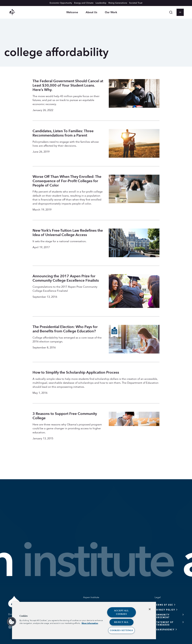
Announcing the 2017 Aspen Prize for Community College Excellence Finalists (66, 278)
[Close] (150, 609)
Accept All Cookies (121, 612)
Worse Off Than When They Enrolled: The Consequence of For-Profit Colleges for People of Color (67, 181)
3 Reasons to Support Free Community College (65, 416)
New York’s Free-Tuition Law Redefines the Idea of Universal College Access (68, 233)
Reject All (121, 622)
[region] (84, 621)
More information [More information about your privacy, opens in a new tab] (90, 623)
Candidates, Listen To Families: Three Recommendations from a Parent (63, 133)
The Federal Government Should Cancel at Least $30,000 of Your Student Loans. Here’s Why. (68, 85)
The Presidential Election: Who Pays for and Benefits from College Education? (65, 329)
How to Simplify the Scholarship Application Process (76, 372)
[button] (12, 622)
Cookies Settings (121, 630)
